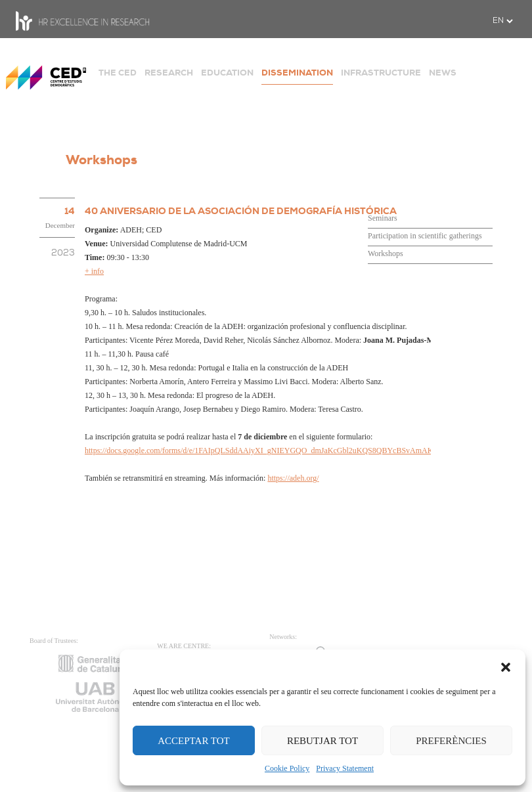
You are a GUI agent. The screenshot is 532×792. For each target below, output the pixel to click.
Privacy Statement (345, 768)
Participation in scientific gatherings (425, 236)
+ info (94, 271)
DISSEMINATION (297, 73)
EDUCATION (227, 73)
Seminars (383, 218)
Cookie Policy (287, 768)
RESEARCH (169, 73)
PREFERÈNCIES (451, 741)
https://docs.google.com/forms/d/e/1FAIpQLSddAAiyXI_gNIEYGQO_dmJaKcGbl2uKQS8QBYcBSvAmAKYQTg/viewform (285, 451)
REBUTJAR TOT (322, 741)
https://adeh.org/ (293, 478)
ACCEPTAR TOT (194, 741)
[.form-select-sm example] (502, 21)
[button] (506, 666)
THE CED (118, 73)
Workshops (386, 253)
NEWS (443, 73)
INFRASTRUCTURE (381, 73)
